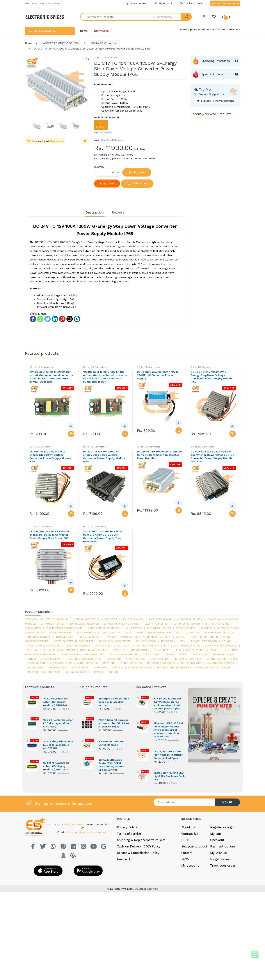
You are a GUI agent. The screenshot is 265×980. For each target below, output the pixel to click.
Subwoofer (109, 619)
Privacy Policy (127, 827)
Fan (183, 641)
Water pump (104, 646)
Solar (226, 641)
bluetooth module (54, 619)
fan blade (200, 654)
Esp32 (184, 654)
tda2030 (98, 672)
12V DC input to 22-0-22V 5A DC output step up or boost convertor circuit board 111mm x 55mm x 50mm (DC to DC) (105, 377)
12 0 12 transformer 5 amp (64, 628)
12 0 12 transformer (124, 654)
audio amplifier (61, 663)
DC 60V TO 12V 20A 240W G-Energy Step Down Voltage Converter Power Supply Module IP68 (50, 456)
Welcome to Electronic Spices (42, 3)
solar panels (86, 632)
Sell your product (194, 846)
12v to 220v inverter (84, 624)
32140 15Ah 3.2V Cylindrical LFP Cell (146, 637)
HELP (185, 840)
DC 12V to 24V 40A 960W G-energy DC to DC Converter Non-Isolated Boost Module (159, 455)
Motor (181, 637)
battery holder (148, 646)
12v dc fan (168, 641)
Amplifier (162, 624)
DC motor (193, 632)
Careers (187, 853)
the (178, 650)
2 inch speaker (131, 663)
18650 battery (186, 628)
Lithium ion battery (187, 659)
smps (234, 659)
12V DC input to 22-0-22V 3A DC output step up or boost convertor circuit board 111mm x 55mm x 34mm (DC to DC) (51, 377)
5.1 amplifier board (204, 641)
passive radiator (140, 667)
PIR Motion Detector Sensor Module (111, 743)
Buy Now (137, 172)
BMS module (65, 637)
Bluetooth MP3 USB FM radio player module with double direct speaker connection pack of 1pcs (168, 730)
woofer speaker (78, 646)
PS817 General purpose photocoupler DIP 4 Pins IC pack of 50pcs (114, 723)
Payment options (223, 846)
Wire (140, 632)
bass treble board (204, 637)
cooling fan (36, 663)
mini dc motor (146, 641)
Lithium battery (84, 619)
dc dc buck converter (115, 641)
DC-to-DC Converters (104, 43)
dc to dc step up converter (74, 641)
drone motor (216, 659)
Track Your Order (191, 3)
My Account (163, 3)
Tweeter (119, 650)
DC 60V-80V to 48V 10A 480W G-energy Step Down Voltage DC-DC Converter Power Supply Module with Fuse (212, 456)
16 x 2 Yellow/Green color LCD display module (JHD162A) (56, 702)
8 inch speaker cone (185, 646)
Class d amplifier (190, 619)
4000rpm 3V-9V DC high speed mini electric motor (114, 702)
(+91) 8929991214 (76, 824)
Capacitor (114, 659)
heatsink (109, 663)
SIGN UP (227, 802)
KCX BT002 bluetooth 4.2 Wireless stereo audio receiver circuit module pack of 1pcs (167, 704)
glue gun (100, 667)
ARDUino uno (35, 667)
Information (101, 31)
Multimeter (134, 628)
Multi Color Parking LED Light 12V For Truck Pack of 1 (169, 776)
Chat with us (57, 141)
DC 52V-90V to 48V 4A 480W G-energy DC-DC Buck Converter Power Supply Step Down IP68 (50, 535)
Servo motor (206, 667)
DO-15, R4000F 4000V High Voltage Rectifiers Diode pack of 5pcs (168, 755)
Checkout (217, 840)
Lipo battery (159, 659)
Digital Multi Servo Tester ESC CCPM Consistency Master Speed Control (111, 765)
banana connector (221, 663)
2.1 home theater (53, 624)
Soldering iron (133, 619)
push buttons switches (85, 659)
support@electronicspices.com (88, 832)
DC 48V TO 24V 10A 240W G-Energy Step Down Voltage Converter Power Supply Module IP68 (212, 377)
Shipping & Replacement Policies (141, 840)
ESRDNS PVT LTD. (122, 888)
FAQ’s (185, 859)
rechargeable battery (164, 632)
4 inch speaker (87, 663)
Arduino (117, 667)
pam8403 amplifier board (44, 646)
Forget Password (222, 859)
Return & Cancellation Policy (138, 853)
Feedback (124, 859)
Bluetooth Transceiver (174, 667)
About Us (188, 827)
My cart (216, 834)
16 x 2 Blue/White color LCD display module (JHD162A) (58, 723)
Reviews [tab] (118, 212)
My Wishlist (219, 853)
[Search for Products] (117, 17)
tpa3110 (225, 667)
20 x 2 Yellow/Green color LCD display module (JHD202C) (56, 766)
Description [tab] (94, 212)
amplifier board (160, 619)
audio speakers (61, 632)
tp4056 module (76, 672)
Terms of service (129, 834)
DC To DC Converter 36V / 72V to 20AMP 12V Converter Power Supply (158, 375)
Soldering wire (191, 663)
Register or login (222, 827)
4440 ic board (135, 659)
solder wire (52, 672)
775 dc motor (111, 632)
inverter (218, 654)
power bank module (219, 632)
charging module (39, 637)
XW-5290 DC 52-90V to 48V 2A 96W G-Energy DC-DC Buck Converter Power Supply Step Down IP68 (103, 536)
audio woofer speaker (221, 646)
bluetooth (162, 650)
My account (190, 866)
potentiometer (89, 637)
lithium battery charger (122, 624)
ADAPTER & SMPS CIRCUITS (61, 43)
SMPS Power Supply (94, 650)
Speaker (31, 619)
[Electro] (46, 17)
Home (84, 31)
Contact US (190, 834)
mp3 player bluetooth (202, 650)
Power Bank (80, 667)
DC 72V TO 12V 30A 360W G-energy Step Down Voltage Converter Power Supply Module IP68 (104, 456)
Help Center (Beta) (225, 4)
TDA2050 (32, 672)
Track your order (223, 866)
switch (111, 637)
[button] (167, 17)
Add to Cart (137, 184)
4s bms (113, 672)
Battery (211, 624)
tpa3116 (170, 654)
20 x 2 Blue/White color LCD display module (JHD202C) (58, 745)
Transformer (140, 650)
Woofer (206, 628)
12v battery (151, 654)
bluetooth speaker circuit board (51, 650)
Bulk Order (107, 184)
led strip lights (159, 628)
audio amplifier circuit (104, 628)
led (147, 624)
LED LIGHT (124, 646)
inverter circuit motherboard (83, 654)
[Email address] (184, 802)
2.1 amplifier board (187, 624)
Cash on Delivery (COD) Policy (139, 846)
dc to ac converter (161, 663)
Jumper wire (58, 667)
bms (128, 632)
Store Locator (136, 3)
